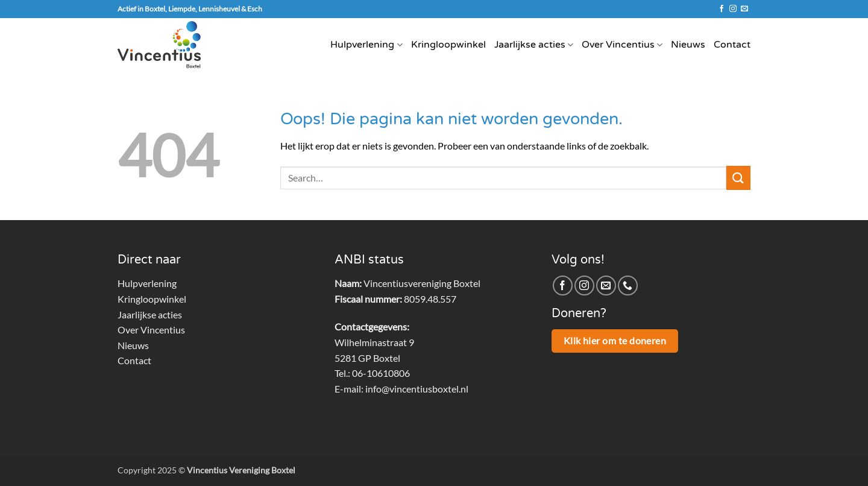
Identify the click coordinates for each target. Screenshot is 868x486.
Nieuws (688, 45)
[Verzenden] (738, 178)
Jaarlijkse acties (534, 45)
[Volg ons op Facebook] (722, 9)
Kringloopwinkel (448, 45)
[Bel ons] (628, 286)
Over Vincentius (622, 45)
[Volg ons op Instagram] (733, 9)
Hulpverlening (366, 45)
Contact (732, 45)
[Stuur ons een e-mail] (744, 9)
